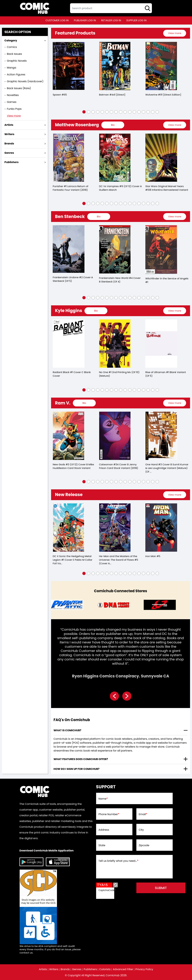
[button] (84, 112)
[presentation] (175, 33)
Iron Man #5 (153, 556)
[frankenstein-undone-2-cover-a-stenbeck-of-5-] (69, 249)
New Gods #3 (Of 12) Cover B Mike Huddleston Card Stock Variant (73, 466)
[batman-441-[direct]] (115, 66)
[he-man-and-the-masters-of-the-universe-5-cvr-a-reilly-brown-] (115, 528)
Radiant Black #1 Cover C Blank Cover (72, 374)
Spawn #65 (60, 95)
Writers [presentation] (9, 134)
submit (161, 888)
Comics (12, 47)
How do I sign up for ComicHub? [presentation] (77, 769)
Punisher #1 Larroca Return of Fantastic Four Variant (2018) (70, 188)
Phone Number (109, 814)
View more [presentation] (175, 33)
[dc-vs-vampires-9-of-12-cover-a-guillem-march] (115, 158)
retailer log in (111, 20)
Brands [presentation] (9, 144)
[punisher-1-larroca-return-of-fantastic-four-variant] (69, 158)
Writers (54, 969)
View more (14, 116)
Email (143, 814)
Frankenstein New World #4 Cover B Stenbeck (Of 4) (120, 280)
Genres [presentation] (9, 153)
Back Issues (14, 54)
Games (12, 102)
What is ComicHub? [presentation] (67, 730)
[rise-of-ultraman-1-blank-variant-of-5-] (161, 344)
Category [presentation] (11, 40)
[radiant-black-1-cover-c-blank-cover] (69, 344)
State (102, 845)
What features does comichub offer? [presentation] (81, 759)
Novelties (13, 95)
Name (103, 799)
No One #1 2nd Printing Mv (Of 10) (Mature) (119, 374)
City (141, 830)
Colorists (105, 969)
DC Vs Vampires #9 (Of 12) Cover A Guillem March (120, 188)
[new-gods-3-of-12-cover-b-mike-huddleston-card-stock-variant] (69, 436)
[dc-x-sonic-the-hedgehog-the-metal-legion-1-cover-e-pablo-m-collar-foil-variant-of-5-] (69, 528)
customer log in (57, 20)
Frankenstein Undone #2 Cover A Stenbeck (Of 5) (73, 279)
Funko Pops (14, 109)
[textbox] (111, 8)
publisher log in (85, 20)
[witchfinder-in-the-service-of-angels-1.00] (161, 250)
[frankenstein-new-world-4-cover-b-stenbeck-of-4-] (115, 249)
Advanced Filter (123, 969)
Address (104, 830)
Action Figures (16, 74)
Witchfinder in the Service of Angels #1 (167, 280)
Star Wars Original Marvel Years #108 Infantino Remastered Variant (167, 188)
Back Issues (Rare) (19, 88)
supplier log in (136, 20)
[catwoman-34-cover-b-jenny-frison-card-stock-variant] (115, 436)
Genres (77, 969)
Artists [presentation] (9, 125)
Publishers (90, 969)
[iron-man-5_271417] (161, 528)
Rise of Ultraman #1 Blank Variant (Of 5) (166, 374)
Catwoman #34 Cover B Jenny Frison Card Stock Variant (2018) (119, 466)
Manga (11, 68)
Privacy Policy (144, 969)
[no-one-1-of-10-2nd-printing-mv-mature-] (115, 344)
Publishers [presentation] (11, 162)
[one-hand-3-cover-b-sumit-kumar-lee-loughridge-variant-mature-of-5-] (161, 436)
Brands (65, 969)
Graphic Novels (17, 61)
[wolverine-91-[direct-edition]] (161, 66)
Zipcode (144, 845)
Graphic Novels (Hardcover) (25, 81)
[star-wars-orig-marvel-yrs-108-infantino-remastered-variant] (161, 158)
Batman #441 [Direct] (112, 95)
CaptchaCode (107, 890)
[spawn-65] (69, 66)
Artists (43, 969)
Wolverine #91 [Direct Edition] (163, 95)
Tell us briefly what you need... (119, 861)
